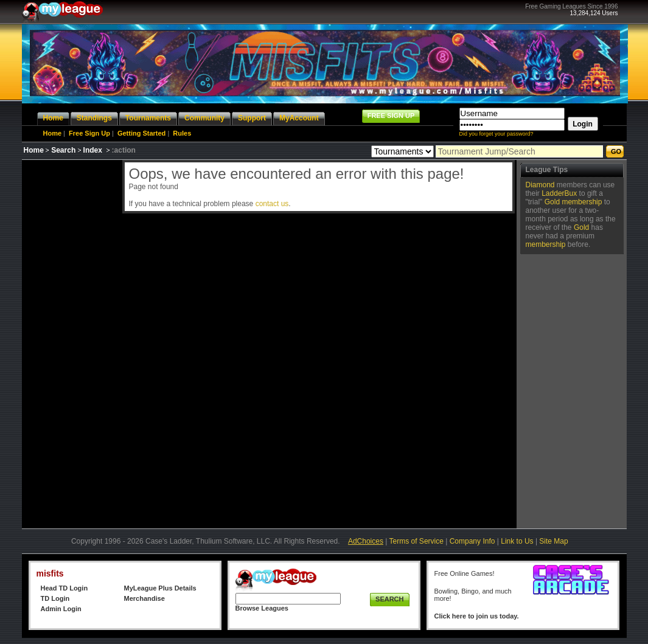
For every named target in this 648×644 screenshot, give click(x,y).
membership (582, 202)
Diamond (540, 185)
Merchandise (145, 598)
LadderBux (559, 193)
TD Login (55, 598)
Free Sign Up (89, 133)
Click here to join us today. (477, 616)
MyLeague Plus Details (160, 588)
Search (63, 150)
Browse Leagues (262, 608)
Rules (182, 133)
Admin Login (61, 609)
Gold (552, 202)
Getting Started (141, 133)
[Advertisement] (71, 342)
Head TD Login (64, 588)
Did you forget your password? (496, 134)
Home (53, 133)
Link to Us (517, 541)
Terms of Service (416, 541)
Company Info (472, 541)
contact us (272, 204)
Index (93, 150)
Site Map (553, 541)
